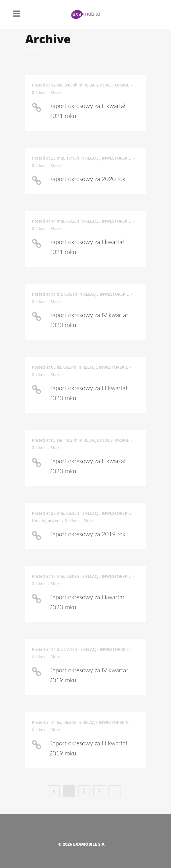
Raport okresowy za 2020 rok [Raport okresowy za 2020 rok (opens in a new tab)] (87, 179)
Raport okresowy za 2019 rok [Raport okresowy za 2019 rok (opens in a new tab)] (87, 534)
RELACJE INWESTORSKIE (106, 85)
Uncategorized (46, 521)
